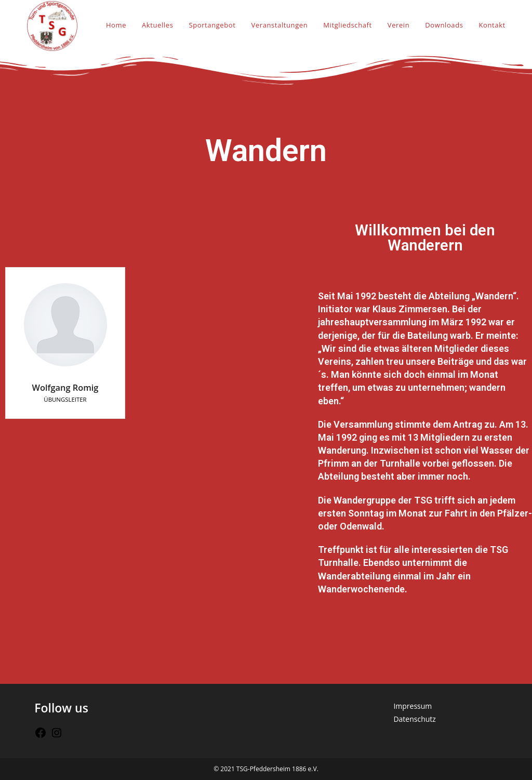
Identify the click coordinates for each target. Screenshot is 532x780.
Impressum (413, 706)
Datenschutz (414, 719)
